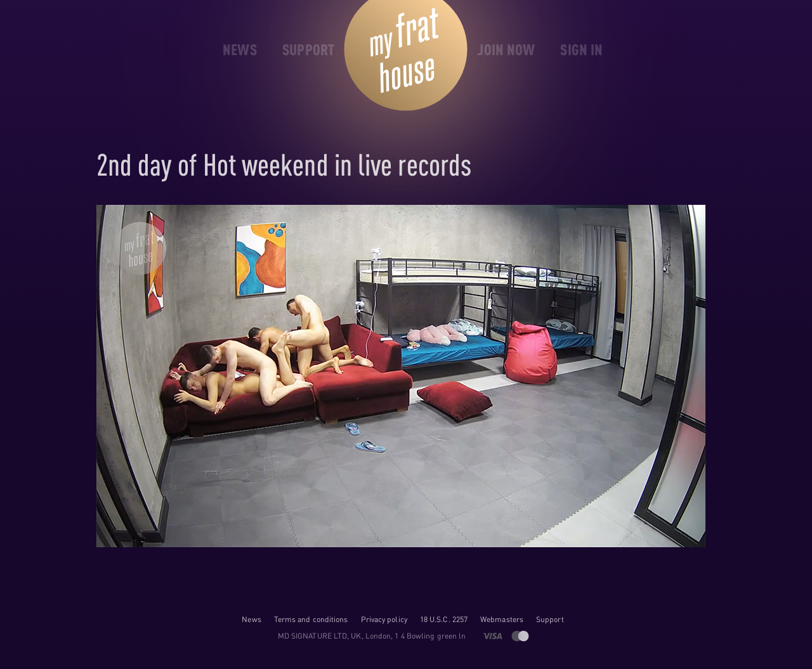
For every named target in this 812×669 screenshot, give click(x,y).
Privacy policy (384, 619)
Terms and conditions (311, 619)
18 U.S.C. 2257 (444, 619)
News (251, 619)
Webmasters (502, 619)
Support (550, 619)
